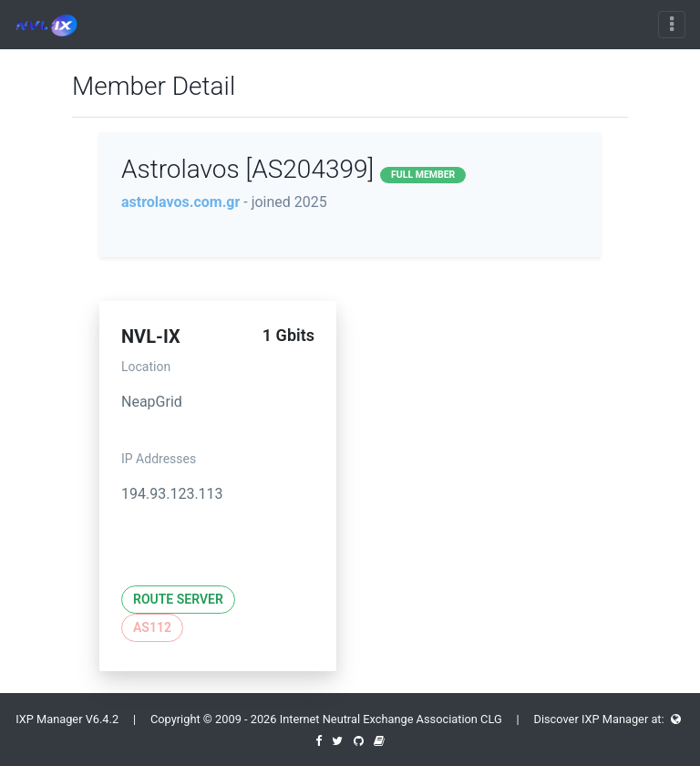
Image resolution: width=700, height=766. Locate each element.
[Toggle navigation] (672, 25)
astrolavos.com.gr (180, 202)
